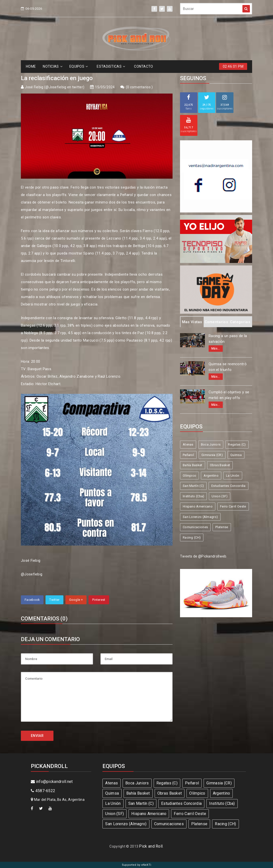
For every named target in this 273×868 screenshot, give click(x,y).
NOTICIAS (53, 66)
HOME (31, 66)
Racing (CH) (192, 537)
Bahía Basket (193, 465)
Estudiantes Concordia (228, 486)
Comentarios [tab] (216, 322)
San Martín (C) (193, 486)
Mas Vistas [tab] (192, 322)
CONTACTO (143, 66)
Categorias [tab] (240, 322)
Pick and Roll (151, 846)
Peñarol (188, 455)
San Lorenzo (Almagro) (200, 517)
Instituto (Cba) (194, 496)
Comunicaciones (195, 527)
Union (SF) (220, 496)
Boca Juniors (211, 444)
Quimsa (236, 455)
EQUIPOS (79, 66)
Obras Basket (220, 465)
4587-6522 (43, 791)
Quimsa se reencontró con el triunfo (228, 367)
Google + (76, 600)
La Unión (233, 476)
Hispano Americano (198, 506)
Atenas (188, 444)
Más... (216, 349)
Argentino (211, 476)
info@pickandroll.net (52, 782)
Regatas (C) (237, 444)
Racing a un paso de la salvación (228, 339)
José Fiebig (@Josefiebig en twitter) (55, 87)
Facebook (32, 600)
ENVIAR (37, 736)
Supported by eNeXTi (137, 865)
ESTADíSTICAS (111, 66)
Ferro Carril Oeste (233, 506)
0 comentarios (139, 87)
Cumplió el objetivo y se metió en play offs (229, 395)
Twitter (54, 600)
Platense (222, 527)
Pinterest (99, 600)
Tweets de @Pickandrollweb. (204, 556)
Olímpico (189, 476)
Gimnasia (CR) (212, 455)
